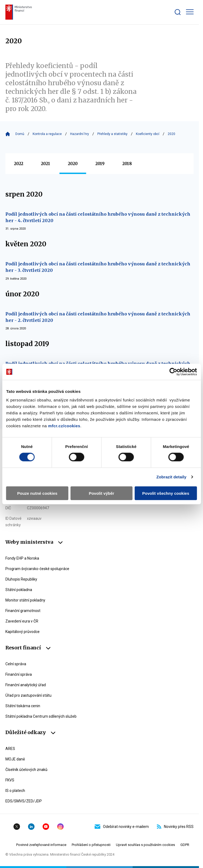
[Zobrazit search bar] (178, 12)
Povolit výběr (101, 493)
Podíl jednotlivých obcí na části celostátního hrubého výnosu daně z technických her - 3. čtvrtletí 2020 (98, 267)
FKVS (10, 780)
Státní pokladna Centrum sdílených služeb (41, 716)
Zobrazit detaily (171, 477)
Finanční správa (19, 674)
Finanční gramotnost (23, 611)
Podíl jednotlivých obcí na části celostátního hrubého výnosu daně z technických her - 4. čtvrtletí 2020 (98, 217)
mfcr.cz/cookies (64, 426)
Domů (20, 134)
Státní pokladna (19, 590)
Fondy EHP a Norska (22, 558)
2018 (127, 164)
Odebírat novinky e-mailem (122, 827)
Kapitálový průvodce (23, 632)
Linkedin (31, 827)
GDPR (185, 845)
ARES (10, 749)
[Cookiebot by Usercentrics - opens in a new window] (173, 372)
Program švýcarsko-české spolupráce (37, 569)
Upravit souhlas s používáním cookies (145, 845)
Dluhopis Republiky (21, 579)
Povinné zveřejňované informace (41, 845)
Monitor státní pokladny (25, 600)
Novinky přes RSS (175, 827)
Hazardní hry (80, 134)
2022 (19, 164)
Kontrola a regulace (47, 134)
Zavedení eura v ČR (22, 621)
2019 (100, 164)
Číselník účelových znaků (26, 770)
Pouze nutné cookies (37, 493)
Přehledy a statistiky (112, 134)
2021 (46, 164)
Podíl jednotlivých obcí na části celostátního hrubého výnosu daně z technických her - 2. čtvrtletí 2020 (98, 317)
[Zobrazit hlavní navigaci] (190, 12)
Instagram (60, 827)
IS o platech (15, 791)
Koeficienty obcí (148, 134)
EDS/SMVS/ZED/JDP (24, 801)
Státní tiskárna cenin (23, 706)
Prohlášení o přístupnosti (91, 845)
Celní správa (16, 664)
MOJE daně (15, 759)
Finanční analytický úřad (26, 685)
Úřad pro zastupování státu (28, 695)
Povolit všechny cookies (166, 493)
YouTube (46, 827)
